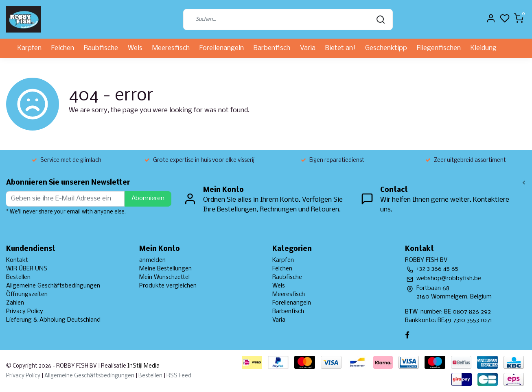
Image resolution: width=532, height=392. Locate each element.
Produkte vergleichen (168, 286)
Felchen (63, 48)
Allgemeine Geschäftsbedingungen (53, 286)
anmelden (152, 260)
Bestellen (18, 277)
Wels (135, 48)
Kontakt (17, 260)
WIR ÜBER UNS (27, 269)
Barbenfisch (272, 48)
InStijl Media (143, 366)
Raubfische (101, 48)
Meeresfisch (171, 48)
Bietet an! (340, 48)
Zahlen (15, 303)
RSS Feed (179, 376)
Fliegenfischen (439, 48)
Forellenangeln (222, 48)
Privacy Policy (25, 311)
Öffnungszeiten (27, 294)
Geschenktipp (386, 48)
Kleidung (484, 48)
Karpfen (30, 48)
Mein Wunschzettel (164, 277)
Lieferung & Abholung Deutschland (53, 320)
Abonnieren (148, 198)
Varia (308, 48)
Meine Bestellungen (165, 269)
